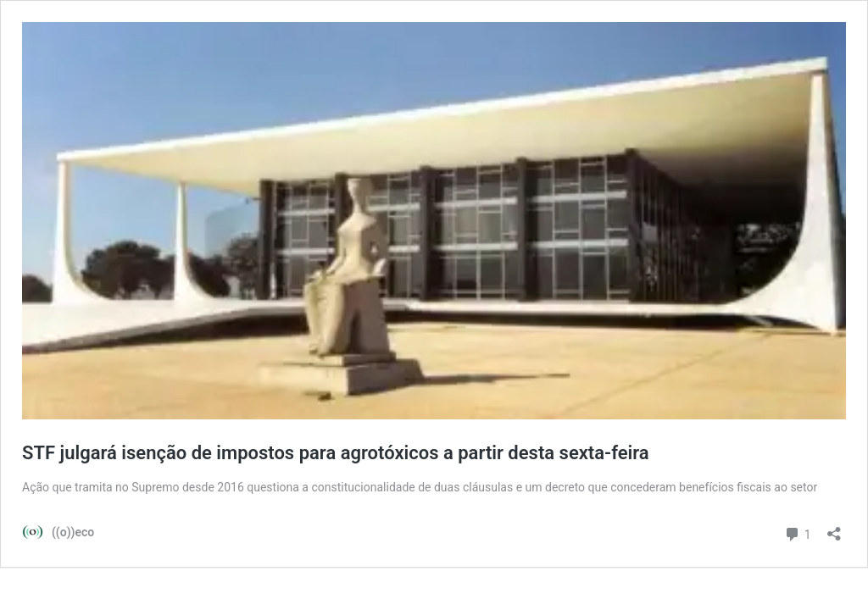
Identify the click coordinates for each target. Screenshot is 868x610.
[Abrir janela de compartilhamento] (834, 528)
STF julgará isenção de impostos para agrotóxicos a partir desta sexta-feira (336, 453)
